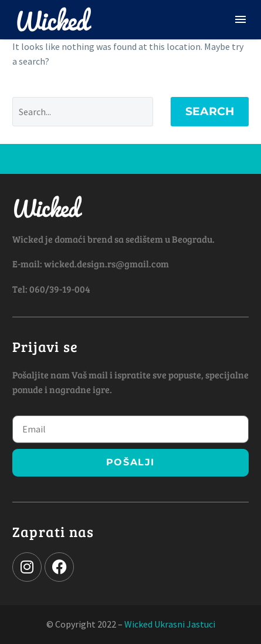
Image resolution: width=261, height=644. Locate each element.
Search (210, 111)
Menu (240, 19)
